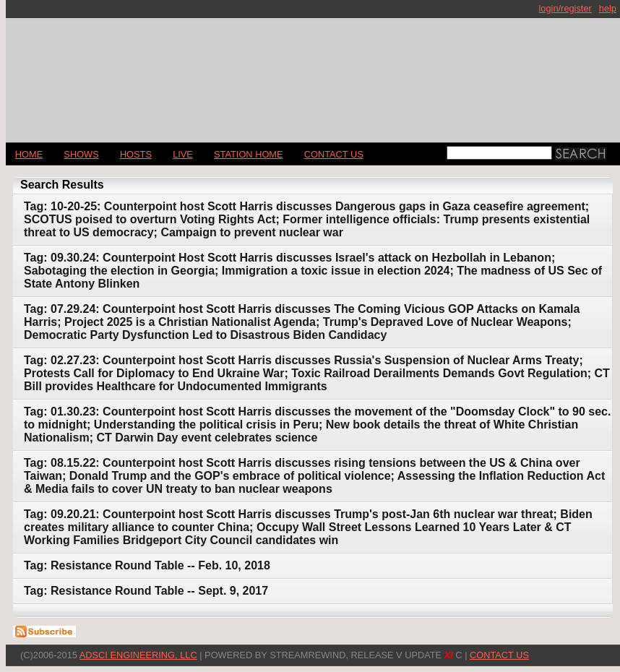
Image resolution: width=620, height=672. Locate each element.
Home (29, 154)
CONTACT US (334, 154)
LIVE (183, 154)
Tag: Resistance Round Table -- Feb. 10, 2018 (147, 565)
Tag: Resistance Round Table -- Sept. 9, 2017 (146, 591)
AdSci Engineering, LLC (138, 655)
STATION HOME (249, 154)
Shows (81, 154)
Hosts (136, 154)
